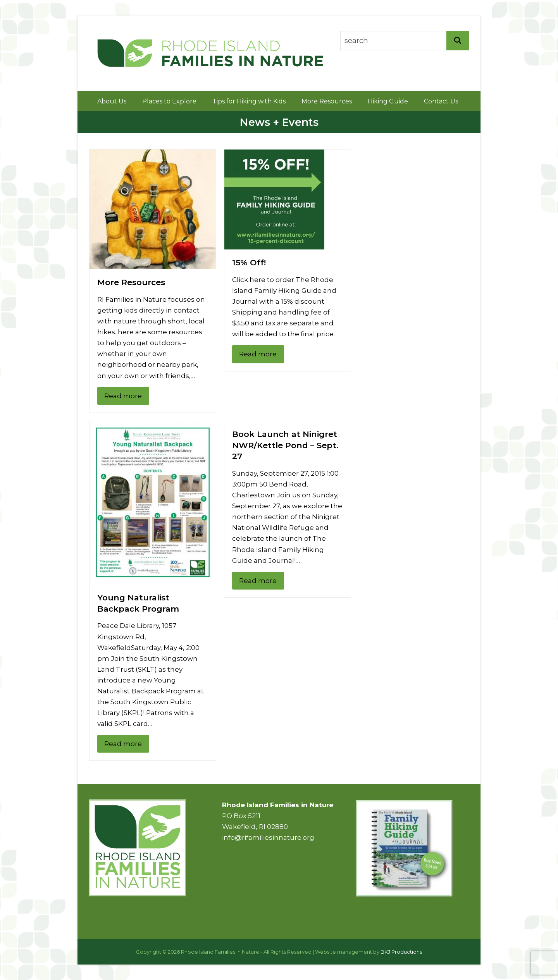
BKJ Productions (401, 952)
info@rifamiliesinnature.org (268, 837)
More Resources (131, 282)
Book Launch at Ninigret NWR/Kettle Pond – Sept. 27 (285, 445)
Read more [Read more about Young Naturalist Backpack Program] (123, 744)
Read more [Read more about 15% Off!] (258, 354)
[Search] (458, 41)
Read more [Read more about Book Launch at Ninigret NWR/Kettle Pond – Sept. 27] (258, 581)
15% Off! (249, 262)
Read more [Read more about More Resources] (123, 396)
